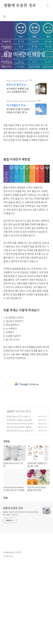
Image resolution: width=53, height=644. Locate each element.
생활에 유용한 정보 (20, 6)
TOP (47, 553)
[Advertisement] (26, 384)
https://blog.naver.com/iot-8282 (21, 101)
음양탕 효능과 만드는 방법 (17, 416)
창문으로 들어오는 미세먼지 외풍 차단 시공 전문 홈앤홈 (18, 85)
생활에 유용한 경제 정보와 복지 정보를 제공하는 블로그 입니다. (20, 513)
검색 (41, 6)
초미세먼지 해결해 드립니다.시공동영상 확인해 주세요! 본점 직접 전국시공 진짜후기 (18, 90)
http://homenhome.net (17, 81)
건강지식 (11, 411)
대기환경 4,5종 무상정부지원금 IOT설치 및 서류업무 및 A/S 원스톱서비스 (18, 111)
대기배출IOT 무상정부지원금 (17, 105)
